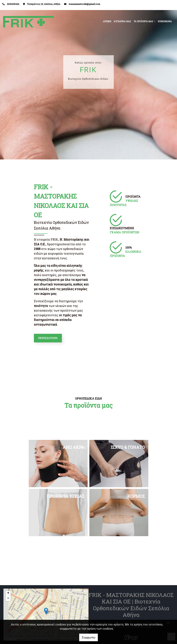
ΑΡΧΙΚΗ (107, 21)
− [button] (8, 598)
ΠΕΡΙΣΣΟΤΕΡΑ (48, 338)
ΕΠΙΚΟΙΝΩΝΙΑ (165, 21)
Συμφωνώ (88, 637)
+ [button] (8, 593)
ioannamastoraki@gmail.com (84, 4)
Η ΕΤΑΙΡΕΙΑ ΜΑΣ (122, 21)
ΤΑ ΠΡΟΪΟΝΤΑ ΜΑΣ (144, 21)
